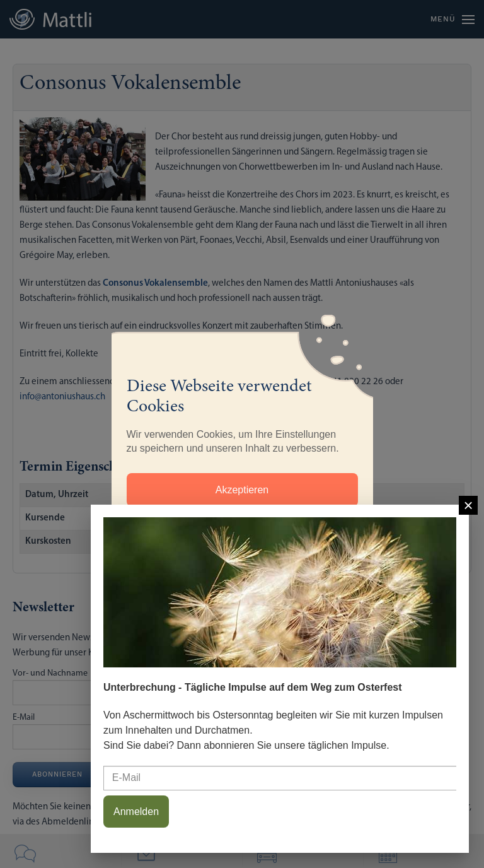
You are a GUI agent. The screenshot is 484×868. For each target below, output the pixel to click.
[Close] (468, 505)
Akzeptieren (242, 490)
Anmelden (136, 812)
